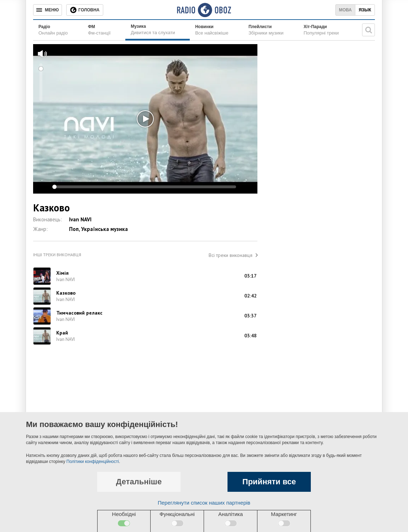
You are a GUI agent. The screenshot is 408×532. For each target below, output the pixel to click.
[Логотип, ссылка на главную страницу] (204, 10)
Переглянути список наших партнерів (204, 503)
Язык (365, 10)
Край (62, 333)
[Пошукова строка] (368, 30)
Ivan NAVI (80, 219)
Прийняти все (269, 482)
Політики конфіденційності (93, 462)
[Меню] (48, 10)
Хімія (62, 273)
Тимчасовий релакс (79, 313)
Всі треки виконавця (231, 255)
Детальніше (139, 482)
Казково (66, 293)
